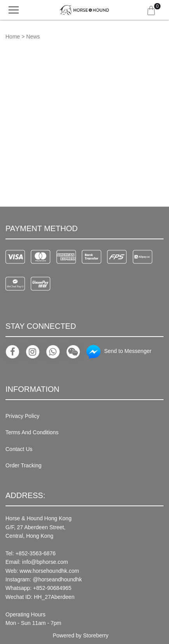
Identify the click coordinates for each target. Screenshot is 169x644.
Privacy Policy (22, 416)
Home (13, 37)
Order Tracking (24, 465)
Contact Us (19, 449)
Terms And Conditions (32, 432)
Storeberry (96, 635)
